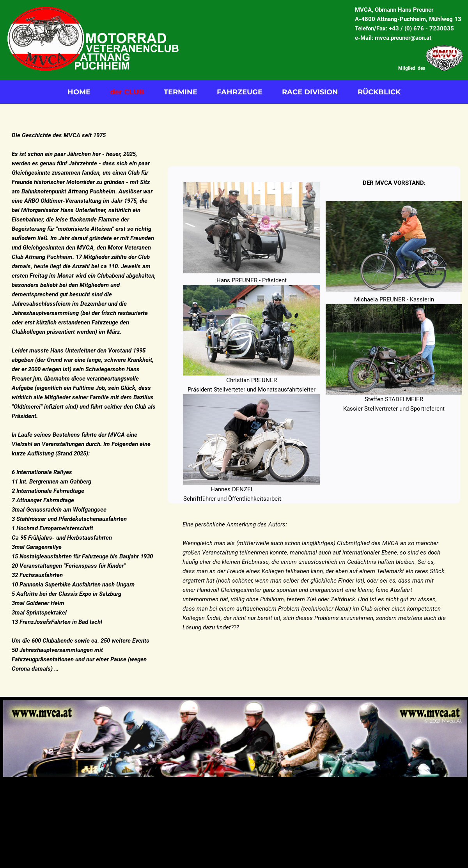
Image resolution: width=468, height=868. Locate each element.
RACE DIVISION (310, 92)
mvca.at (452, 721)
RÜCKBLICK (379, 92)
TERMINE (181, 92)
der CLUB (127, 92)
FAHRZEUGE (240, 92)
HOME (79, 92)
